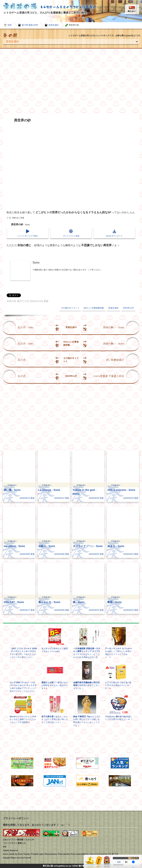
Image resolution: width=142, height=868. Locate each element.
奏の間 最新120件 (30, 25)
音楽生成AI (54, 25)
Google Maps (9, 858)
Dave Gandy (24, 854)
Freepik (35, 854)
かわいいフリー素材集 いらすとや (18, 840)
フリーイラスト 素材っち (14, 843)
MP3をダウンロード (114, 236)
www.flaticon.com (85, 854)
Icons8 (28, 858)
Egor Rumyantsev (48, 854)
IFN (5, 847)
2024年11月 (128, 308)
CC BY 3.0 (113, 854)
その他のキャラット (70, 308)
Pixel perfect (64, 854)
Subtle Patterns (11, 850)
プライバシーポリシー (16, 818)
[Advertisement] (71, 81)
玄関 (9, 25)
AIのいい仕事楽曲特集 (94, 308)
